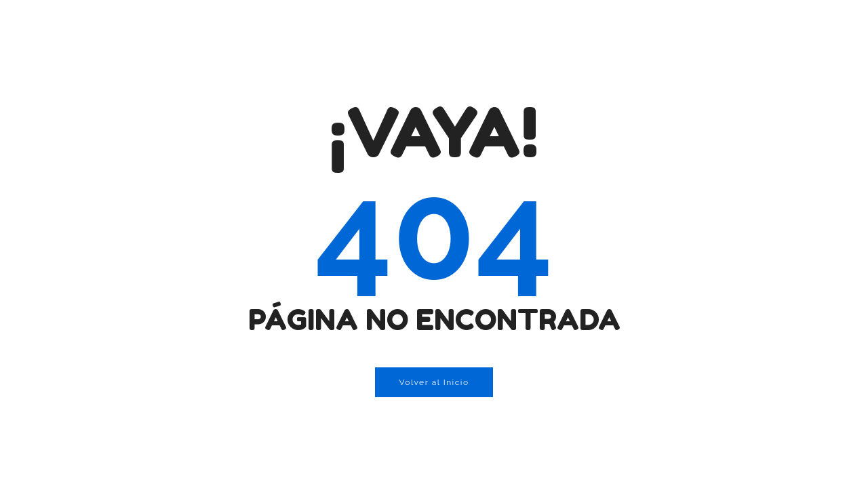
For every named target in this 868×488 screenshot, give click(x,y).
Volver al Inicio (434, 382)
